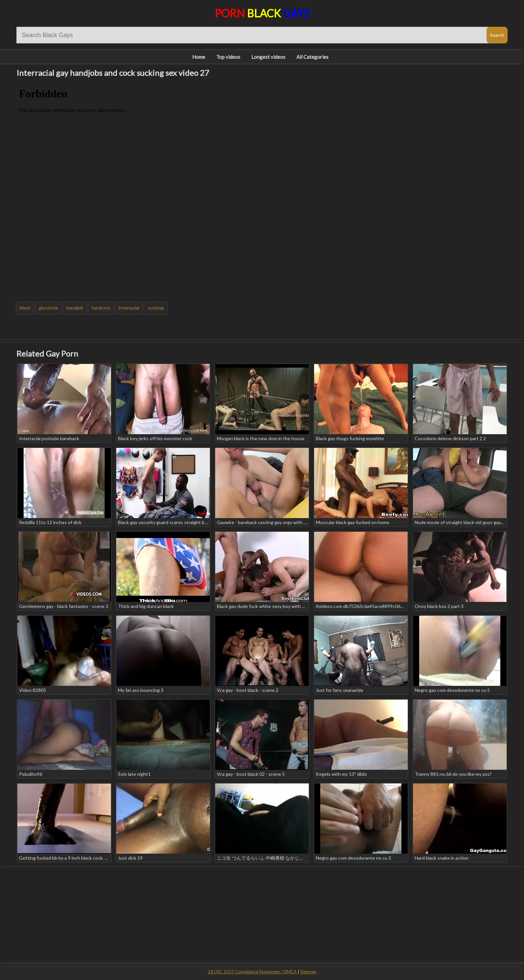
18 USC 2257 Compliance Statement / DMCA (252, 972)
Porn (262, 13)
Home (199, 57)
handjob (75, 308)
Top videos (228, 57)
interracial (129, 308)
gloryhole (48, 308)
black (25, 308)
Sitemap (308, 972)
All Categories (312, 57)
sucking (156, 308)
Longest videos (268, 57)
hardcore (101, 308)
